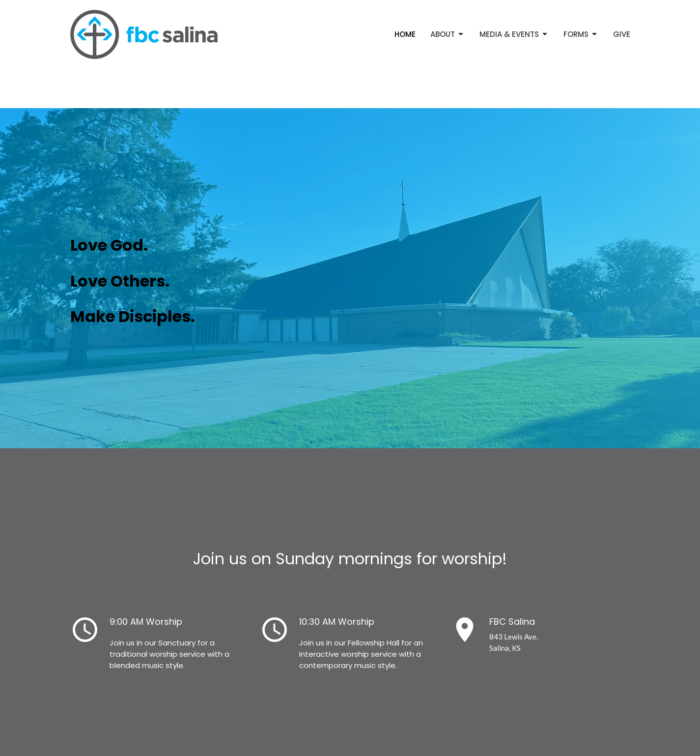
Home (405, 34)
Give (622, 34)
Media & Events (514, 34)
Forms (581, 34)
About (448, 34)
